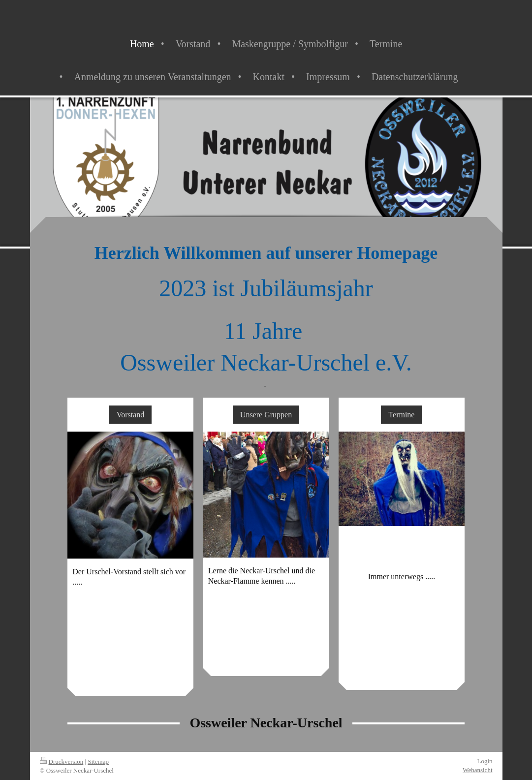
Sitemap (98, 762)
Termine (401, 415)
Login (485, 761)
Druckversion (62, 762)
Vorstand (131, 415)
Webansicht (477, 770)
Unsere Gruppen (266, 415)
